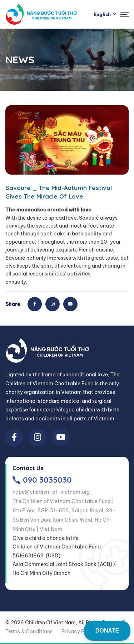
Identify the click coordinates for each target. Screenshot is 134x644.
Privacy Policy (79, 631)
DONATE (107, 631)
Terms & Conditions (29, 631)
